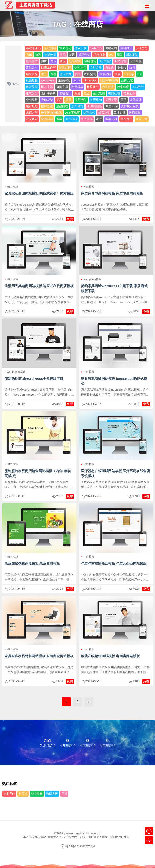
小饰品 (122, 67)
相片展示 (93, 87)
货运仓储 (84, 55)
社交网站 (32, 119)
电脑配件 (129, 93)
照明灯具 (96, 67)
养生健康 (123, 87)
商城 (64, 794)
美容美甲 (111, 100)
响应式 (109, 67)
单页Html (112, 106)
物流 (63, 55)
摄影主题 (62, 87)
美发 (59, 100)
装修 (118, 74)
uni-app (129, 74)
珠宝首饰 (66, 74)
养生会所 (108, 87)
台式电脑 (99, 93)
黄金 (78, 74)
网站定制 (121, 61)
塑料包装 (90, 61)
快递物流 (50, 55)
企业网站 (50, 48)
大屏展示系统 (130, 106)
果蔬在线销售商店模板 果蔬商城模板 (32, 563)
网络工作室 (48, 67)
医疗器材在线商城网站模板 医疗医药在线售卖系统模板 (116, 473)
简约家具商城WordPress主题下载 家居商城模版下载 (114, 288)
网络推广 (126, 48)
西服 (63, 61)
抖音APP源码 (109, 80)
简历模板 (71, 119)
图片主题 (47, 87)
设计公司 (142, 48)
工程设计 (138, 87)
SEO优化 (65, 48)
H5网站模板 (95, 106)
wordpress (48, 80)
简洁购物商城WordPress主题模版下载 (34, 379)
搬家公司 (111, 119)
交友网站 (126, 119)
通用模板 (135, 113)
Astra (77, 80)
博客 (59, 119)
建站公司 (32, 67)
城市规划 (32, 106)
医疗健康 (87, 119)
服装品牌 (32, 87)
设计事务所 (48, 93)
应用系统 (136, 61)
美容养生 (81, 100)
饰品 (44, 74)
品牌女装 (127, 80)
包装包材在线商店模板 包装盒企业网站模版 (114, 563)
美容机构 (96, 100)
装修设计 (136, 100)
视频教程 (32, 80)
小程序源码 (33, 48)
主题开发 (64, 80)
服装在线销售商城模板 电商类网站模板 (110, 656)
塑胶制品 (105, 61)
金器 (53, 74)
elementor (90, 80)
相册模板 (77, 87)
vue (139, 74)
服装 (120, 55)
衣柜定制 (90, 74)
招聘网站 (47, 119)
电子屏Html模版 (52, 113)
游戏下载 (81, 48)
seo (111, 55)
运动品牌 (65, 67)
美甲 (123, 100)
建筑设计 (32, 93)
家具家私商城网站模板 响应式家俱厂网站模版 (39, 193)
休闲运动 (80, 67)
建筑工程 (142, 119)
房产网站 (77, 106)
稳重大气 (89, 113)
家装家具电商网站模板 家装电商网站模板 (112, 193)
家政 (99, 119)
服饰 (44, 61)
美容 (69, 100)
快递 (38, 55)
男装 (53, 61)
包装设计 (65, 93)
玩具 (132, 67)
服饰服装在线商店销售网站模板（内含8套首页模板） (38, 473)
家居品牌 (105, 74)
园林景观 (47, 106)
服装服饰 (32, 61)
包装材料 (75, 61)
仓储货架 (47, 100)
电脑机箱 (114, 93)
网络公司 (111, 48)
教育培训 (104, 113)
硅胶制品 (32, 74)
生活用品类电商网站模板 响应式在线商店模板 (39, 286)
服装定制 (132, 55)
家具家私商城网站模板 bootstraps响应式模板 (114, 381)
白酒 (77, 93)
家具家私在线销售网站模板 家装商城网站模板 (39, 656)
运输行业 (99, 55)
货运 (72, 55)
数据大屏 (32, 113)
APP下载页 (73, 113)
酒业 (87, 93)
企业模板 (32, 100)
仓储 (29, 55)
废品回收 (62, 106)
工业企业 (120, 113)
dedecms (96, 48)
